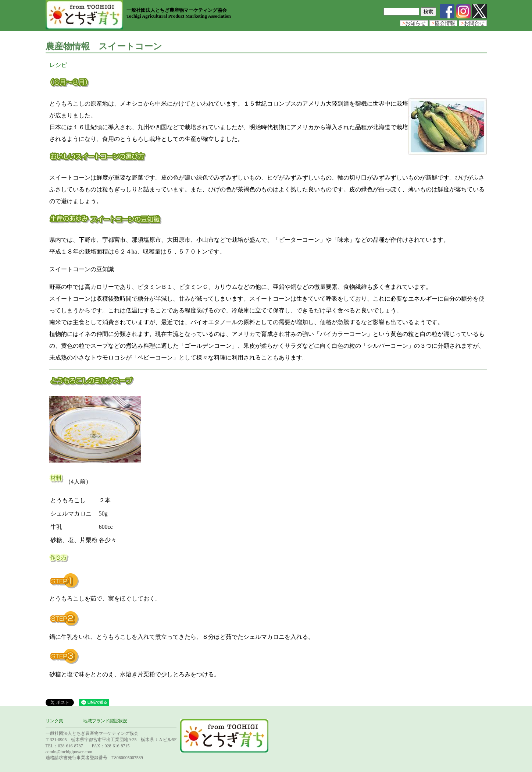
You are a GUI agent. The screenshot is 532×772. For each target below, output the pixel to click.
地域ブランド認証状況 (105, 721)
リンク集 (54, 721)
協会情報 (443, 23)
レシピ (58, 65)
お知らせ (414, 23)
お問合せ (473, 23)
